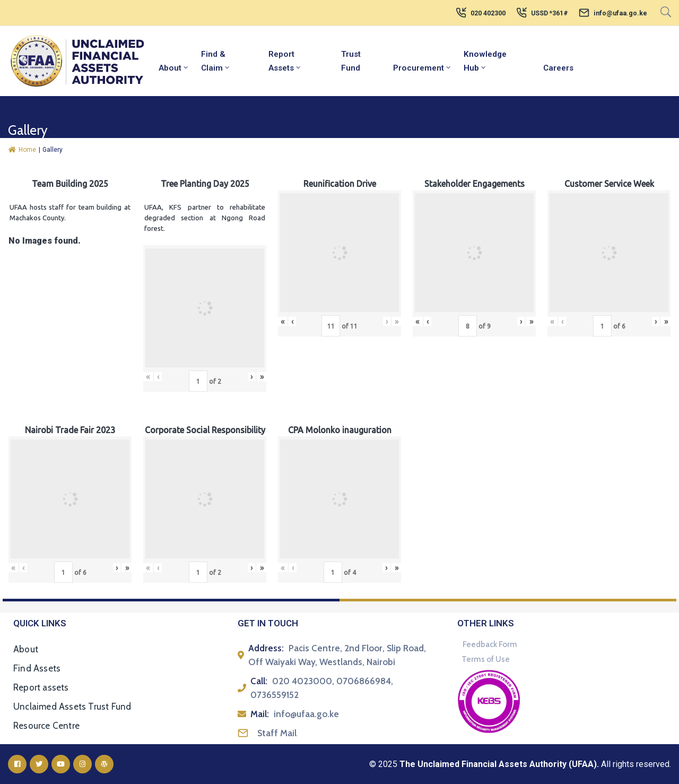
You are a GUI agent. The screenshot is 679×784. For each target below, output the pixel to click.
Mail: (260, 714)
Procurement (423, 68)
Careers (558, 68)
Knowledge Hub (485, 61)
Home (22, 150)
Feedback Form (490, 644)
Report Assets (285, 61)
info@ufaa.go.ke (620, 13)
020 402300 (488, 13)
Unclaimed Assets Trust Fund (72, 707)
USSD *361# (550, 13)
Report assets (41, 687)
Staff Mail (277, 733)
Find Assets (37, 668)
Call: (259, 681)
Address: (266, 648)
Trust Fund (351, 61)
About (174, 68)
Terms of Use (486, 659)
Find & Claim (216, 61)
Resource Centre (46, 726)
